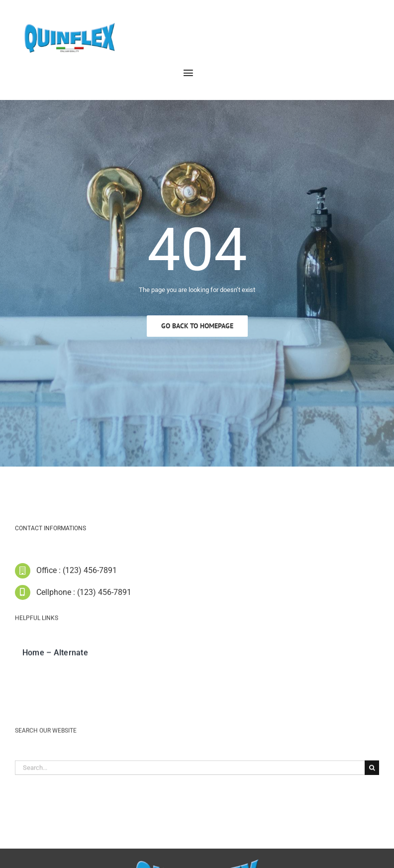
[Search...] (190, 771)
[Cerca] (372, 771)
